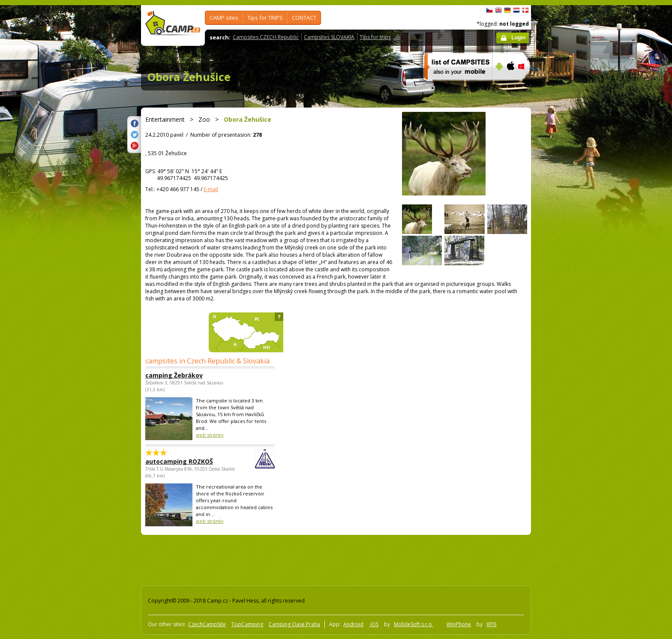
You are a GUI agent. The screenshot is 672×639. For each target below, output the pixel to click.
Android (353, 624)
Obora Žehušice (189, 77)
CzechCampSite (207, 624)
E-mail (211, 189)
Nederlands (516, 10)
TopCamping (247, 624)
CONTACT (304, 18)
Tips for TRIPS (265, 18)
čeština (489, 10)
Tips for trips (375, 37)
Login (518, 38)
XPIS (491, 624)
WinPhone (459, 624)
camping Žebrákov (174, 375)
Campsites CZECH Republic (266, 37)
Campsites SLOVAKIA (329, 37)
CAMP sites (224, 18)
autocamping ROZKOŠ (186, 461)
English (498, 10)
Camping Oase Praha (294, 624)
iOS (374, 624)
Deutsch (507, 10)
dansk (525, 10)
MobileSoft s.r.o (414, 624)
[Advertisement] (567, 263)
